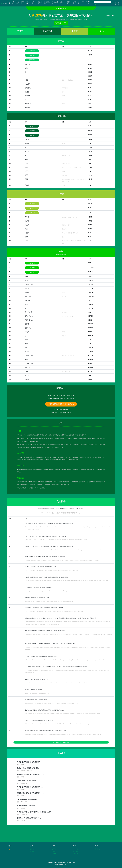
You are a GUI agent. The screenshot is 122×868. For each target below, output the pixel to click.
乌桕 (26, 241)
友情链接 (97, 849)
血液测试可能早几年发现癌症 (26, 806)
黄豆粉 (27, 375)
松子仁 (27, 360)
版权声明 (32, 851)
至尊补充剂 (40, 3)
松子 (26, 336)
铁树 (26, 237)
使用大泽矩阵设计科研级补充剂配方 (61, 404)
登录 (119, 3)
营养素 (20, 31)
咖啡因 (27, 144)
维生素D (27, 84)
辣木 (26, 163)
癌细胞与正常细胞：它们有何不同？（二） (31, 774)
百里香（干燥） (30, 356)
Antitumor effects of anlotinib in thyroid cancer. (37, 693)
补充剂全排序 (55, 3)
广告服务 (54, 854)
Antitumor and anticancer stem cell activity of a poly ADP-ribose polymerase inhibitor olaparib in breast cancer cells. (54, 612)
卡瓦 (26, 155)
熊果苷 (27, 171)
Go (96, 5)
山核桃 (27, 292)
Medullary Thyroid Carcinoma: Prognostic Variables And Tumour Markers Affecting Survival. (48, 591)
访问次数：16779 (61, 23)
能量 (26, 68)
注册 (115, 3)
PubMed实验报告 (40, 488)
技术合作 (54, 851)
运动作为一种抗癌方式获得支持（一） (29, 818)
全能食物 (34, 3)
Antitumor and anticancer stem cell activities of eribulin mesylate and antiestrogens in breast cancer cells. (52, 571)
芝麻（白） (28, 368)
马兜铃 (27, 233)
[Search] (102, 2)
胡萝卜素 (28, 64)
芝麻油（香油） (30, 284)
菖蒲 (26, 179)
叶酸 (26, 80)
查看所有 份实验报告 (61, 742)
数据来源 (32, 849)
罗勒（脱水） (29, 316)
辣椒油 (27, 276)
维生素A (27, 96)
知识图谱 (74, 3)
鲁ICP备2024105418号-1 (61, 865)
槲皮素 (27, 92)
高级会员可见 (32, 51)
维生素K (27, 108)
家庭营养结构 (47, 3)
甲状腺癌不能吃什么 (61, 8)
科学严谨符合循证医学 (61, 410)
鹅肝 (26, 348)
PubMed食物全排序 (70, 460)
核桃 (26, 371)
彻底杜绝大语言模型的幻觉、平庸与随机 (61, 398)
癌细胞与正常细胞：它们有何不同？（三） (31, 787)
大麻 (26, 159)
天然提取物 (47, 31)
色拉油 (27, 352)
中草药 (75, 31)
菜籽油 (27, 288)
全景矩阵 (69, 3)
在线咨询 (76, 854)
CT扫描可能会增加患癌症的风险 (27, 799)
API (86, 2)
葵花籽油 (28, 296)
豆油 (26, 281)
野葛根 (27, 185)
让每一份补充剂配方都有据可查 (61, 412)
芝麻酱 (27, 324)
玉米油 (27, 304)
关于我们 (54, 849)
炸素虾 (27, 340)
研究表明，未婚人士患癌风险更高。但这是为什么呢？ (34, 812)
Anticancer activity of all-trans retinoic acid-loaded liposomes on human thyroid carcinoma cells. (49, 601)
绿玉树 (27, 225)
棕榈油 (27, 379)
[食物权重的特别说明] (61, 254)
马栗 (26, 175)
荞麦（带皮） (29, 320)
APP (83, 2)
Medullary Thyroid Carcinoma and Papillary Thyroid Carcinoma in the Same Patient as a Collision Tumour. (52, 703)
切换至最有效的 (110, 16)
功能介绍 (89, 3)
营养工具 (23, 3)
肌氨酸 (27, 140)
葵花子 (27, 332)
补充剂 (18, 3)
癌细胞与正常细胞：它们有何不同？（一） (31, 793)
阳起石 (27, 221)
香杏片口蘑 (28, 312)
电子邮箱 (76, 849)
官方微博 (76, 851)
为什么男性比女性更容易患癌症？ (28, 781)
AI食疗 (13, 3)
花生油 (27, 308)
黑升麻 (27, 151)
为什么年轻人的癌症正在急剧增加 (28, 768)
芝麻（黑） (28, 328)
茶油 (26, 344)
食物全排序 (62, 3)
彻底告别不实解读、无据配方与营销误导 (61, 396)
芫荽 (26, 229)
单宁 (26, 147)
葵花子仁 (28, 300)
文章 (79, 3)
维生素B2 (28, 104)
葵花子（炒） (29, 364)
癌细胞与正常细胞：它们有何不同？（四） (31, 762)
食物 (10, 3)
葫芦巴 (27, 167)
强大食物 (28, 3)
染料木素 (28, 88)
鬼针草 (27, 217)
